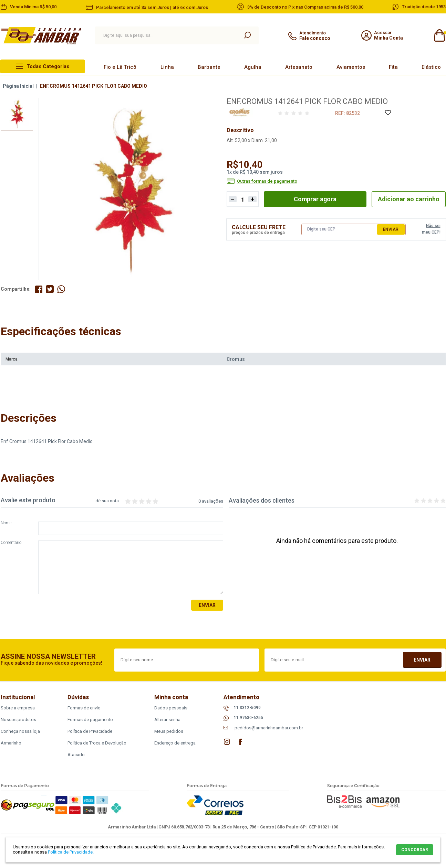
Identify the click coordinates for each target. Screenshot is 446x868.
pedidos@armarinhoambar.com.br (269, 728)
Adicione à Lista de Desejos (388, 113)
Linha (167, 67)
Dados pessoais (171, 708)
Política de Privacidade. (71, 852)
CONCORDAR (415, 850)
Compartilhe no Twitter (50, 289)
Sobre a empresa (18, 708)
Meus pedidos (169, 731)
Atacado (76, 755)
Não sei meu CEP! (431, 229)
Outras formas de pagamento (267, 181)
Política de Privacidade (90, 731)
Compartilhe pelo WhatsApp (61, 289)
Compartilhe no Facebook (39, 289)
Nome (6, 523)
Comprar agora (315, 199)
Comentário (11, 543)
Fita (393, 67)
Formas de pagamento (90, 720)
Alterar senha (167, 720)
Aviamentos (351, 67)
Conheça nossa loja (20, 731)
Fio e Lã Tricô (120, 67)
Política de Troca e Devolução (97, 743)
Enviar (391, 229)
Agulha (253, 67)
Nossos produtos (18, 720)
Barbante (209, 67)
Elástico (431, 67)
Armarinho (11, 743)
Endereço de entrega (175, 743)
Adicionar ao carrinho (408, 199)
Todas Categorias (48, 66)
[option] (17, 114)
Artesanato (299, 67)
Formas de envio (84, 708)
